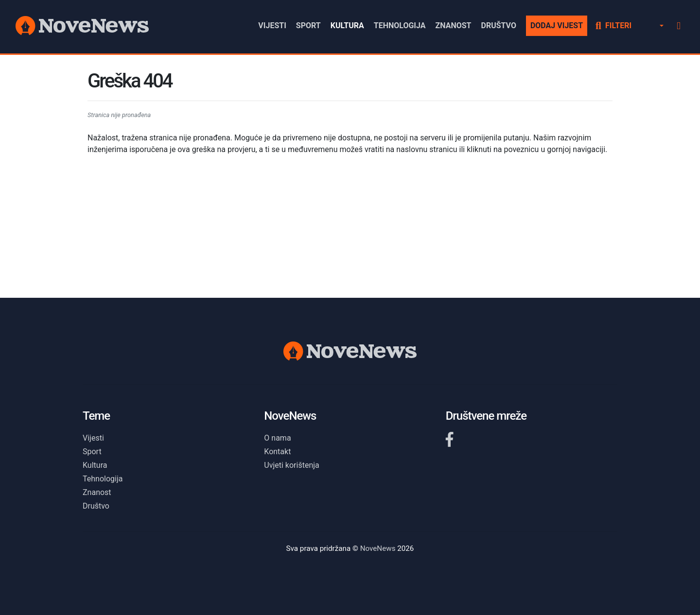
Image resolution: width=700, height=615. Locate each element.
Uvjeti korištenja (291, 465)
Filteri (613, 26)
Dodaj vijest (557, 26)
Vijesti (272, 26)
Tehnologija (400, 26)
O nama (277, 438)
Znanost (454, 26)
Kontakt (277, 452)
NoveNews (378, 548)
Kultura (347, 26)
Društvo (498, 26)
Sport (308, 26)
